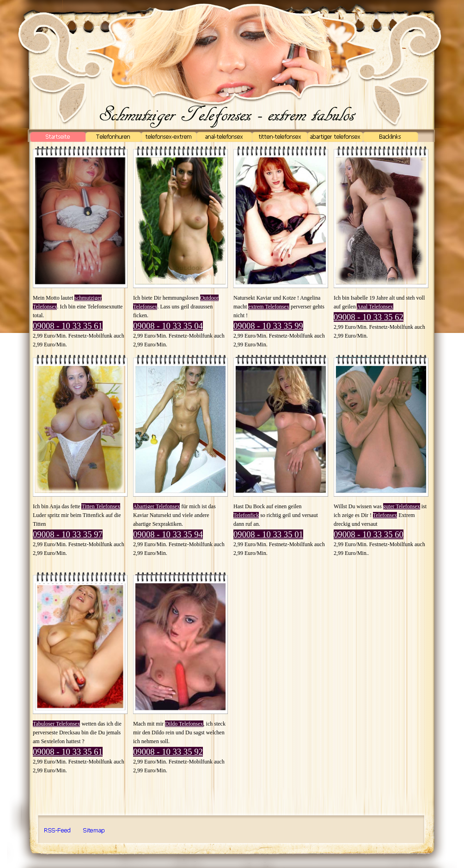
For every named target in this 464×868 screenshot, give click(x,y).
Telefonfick (246, 515)
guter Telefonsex (402, 506)
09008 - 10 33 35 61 (68, 326)
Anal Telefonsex (375, 307)
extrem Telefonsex (269, 307)
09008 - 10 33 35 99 (268, 326)
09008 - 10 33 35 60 (369, 534)
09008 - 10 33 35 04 (168, 326)
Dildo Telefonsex (184, 724)
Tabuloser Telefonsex (56, 724)
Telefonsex (385, 515)
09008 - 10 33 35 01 (268, 534)
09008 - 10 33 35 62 (369, 317)
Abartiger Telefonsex (156, 506)
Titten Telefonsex (101, 506)
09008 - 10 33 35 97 (68, 534)
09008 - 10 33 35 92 (168, 752)
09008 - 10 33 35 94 (168, 534)
